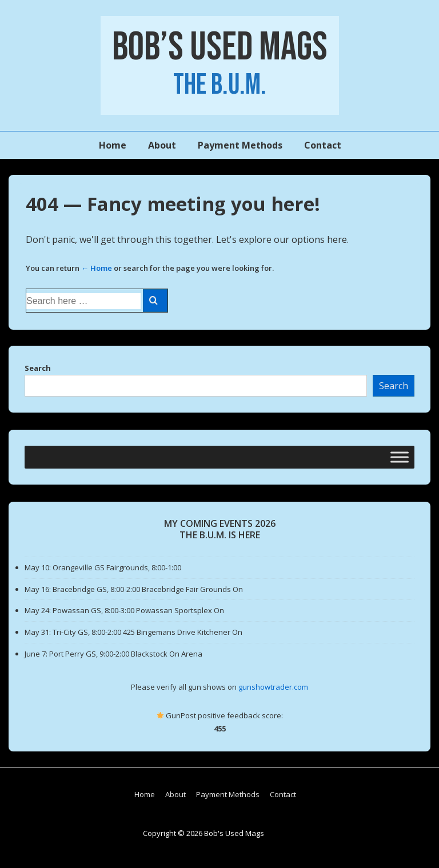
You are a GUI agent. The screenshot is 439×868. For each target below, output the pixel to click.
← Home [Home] (97, 268)
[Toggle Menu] (400, 457)
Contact (323, 145)
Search (38, 368)
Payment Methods (240, 145)
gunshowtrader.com (273, 687)
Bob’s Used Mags (220, 47)
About (162, 145)
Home (113, 145)
